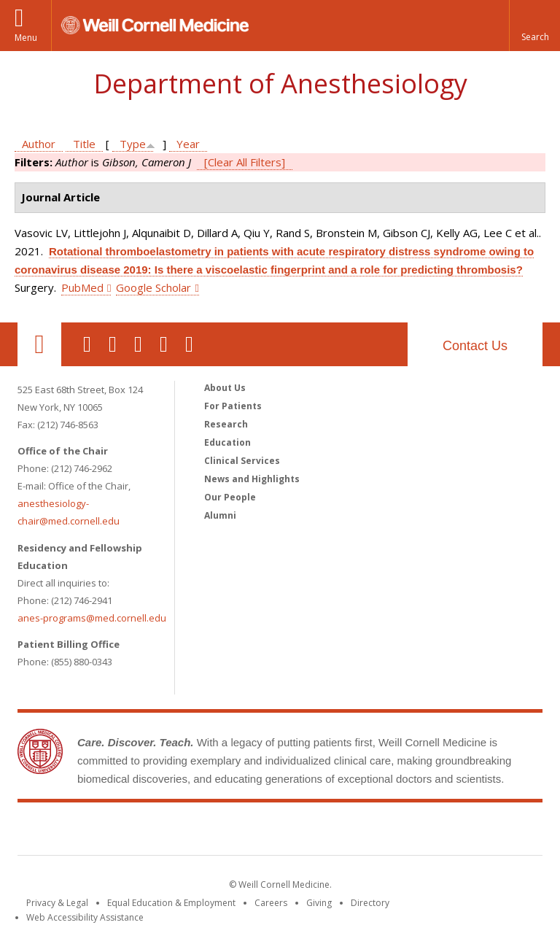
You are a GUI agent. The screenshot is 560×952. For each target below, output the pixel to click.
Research (226, 424)
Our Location (39, 344)
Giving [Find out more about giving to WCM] (319, 903)
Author (39, 144)
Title (84, 144)
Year (188, 144)
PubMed (82, 287)
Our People (230, 497)
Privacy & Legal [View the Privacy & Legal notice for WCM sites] (57, 903)
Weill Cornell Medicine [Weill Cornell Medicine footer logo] (280, 832)
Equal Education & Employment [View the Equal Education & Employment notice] (171, 903)
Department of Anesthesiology (280, 84)
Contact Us (475, 346)
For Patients (233, 406)
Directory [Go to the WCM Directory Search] (370, 903)
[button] (534, 26)
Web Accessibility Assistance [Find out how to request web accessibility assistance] (85, 917)
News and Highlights (252, 479)
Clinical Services (242, 461)
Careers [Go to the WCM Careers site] (271, 903)
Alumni (220, 515)
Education (227, 442)
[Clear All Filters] (245, 162)
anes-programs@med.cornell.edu (92, 618)
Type (133, 144)
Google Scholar (153, 287)
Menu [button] (26, 38)
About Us (225, 388)
